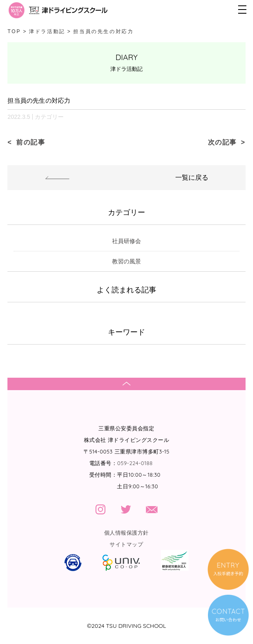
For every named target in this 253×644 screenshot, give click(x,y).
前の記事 (31, 142)
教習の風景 (126, 261)
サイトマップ (126, 544)
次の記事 (222, 142)
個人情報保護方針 (126, 533)
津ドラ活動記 (47, 31)
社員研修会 (126, 241)
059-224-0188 (135, 463)
